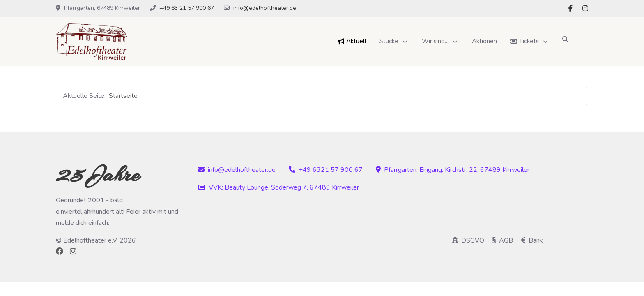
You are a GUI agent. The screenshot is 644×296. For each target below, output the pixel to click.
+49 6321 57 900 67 (326, 170)
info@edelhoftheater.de (265, 8)
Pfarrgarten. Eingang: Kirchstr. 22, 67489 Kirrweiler (453, 170)
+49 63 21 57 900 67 (187, 8)
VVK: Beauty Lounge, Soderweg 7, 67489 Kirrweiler (278, 187)
